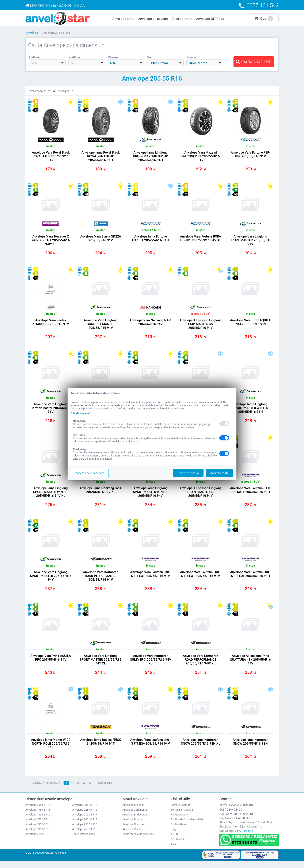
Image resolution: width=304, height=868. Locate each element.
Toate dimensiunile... (84, 841)
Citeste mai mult (82, 413)
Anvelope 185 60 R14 (38, 831)
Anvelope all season (153, 19)
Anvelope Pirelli (132, 836)
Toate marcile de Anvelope (138, 841)
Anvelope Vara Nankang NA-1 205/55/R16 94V (151, 324)
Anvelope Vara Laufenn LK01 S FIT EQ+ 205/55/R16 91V (151, 579)
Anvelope (32, 33)
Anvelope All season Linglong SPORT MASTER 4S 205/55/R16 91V (201, 496)
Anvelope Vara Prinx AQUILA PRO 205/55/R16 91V (250, 324)
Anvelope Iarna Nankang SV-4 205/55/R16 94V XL (101, 494)
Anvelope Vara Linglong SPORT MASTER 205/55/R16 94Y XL (101, 665)
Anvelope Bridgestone (135, 822)
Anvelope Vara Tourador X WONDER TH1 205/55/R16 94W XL (51, 241)
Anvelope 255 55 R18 (85, 831)
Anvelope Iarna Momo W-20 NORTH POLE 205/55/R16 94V (51, 750)
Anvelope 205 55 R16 (38, 812)
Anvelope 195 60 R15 (38, 836)
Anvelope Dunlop (132, 827)
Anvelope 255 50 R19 (85, 836)
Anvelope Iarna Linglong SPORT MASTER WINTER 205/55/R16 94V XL (51, 496)
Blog (173, 836)
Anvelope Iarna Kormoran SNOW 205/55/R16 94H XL (201, 748)
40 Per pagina (66, 91)
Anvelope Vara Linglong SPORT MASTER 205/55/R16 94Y (51, 580)
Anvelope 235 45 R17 (85, 812)
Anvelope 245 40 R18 (85, 827)
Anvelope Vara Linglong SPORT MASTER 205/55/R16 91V (250, 241)
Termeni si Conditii (182, 817)
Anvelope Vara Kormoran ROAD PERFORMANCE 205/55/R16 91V (101, 580)
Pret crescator (40, 91)
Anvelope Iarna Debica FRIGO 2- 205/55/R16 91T (101, 748)
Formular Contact (181, 812)
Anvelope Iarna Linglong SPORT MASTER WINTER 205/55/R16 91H (250, 411)
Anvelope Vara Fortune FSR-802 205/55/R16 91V (250, 155)
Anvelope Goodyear (134, 831)
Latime (34, 57)
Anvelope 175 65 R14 (38, 827)
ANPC (174, 841)
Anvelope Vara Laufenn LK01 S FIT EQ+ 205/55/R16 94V (151, 748)
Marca (191, 57)
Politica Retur (179, 831)
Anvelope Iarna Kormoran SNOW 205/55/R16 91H (250, 748)
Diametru (115, 57)
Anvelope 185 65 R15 (38, 822)
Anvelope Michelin (133, 812)
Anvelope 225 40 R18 (85, 817)
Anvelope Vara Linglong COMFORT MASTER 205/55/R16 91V (101, 326)
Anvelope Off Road (210, 19)
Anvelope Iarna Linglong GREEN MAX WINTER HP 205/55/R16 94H (151, 157)
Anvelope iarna (123, 19)
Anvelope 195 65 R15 (38, 817)
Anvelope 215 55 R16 (38, 841)
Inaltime (74, 57)
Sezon (152, 57)
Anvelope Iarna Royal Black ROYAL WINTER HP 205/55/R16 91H (101, 157)
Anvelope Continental (135, 817)
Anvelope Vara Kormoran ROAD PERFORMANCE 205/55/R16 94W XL (200, 665)
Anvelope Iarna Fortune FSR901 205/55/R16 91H (151, 239)
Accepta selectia (188, 473)
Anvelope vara (182, 19)
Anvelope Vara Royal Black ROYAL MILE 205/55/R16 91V (51, 157)
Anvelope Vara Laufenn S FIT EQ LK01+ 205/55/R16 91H (250, 494)
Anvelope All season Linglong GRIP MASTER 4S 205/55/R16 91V (201, 326)
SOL (173, 851)
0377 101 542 (244, 838)
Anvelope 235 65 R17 (85, 822)
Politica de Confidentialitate (187, 827)
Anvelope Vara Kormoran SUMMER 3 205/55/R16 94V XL (151, 665)
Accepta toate (219, 473)
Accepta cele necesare (90, 473)
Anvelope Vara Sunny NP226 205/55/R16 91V (101, 239)
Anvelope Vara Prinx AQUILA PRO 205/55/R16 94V (51, 663)
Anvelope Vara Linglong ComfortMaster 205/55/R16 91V (51, 411)
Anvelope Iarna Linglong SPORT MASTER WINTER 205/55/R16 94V (151, 496)
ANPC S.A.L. (178, 846)
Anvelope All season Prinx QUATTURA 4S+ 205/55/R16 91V (250, 665)
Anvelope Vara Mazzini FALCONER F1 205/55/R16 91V (201, 157)
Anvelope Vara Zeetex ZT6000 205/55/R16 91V (51, 324)
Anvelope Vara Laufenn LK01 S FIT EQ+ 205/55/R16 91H (250, 579)
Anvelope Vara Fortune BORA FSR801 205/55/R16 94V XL (200, 239)
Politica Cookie (180, 822)
